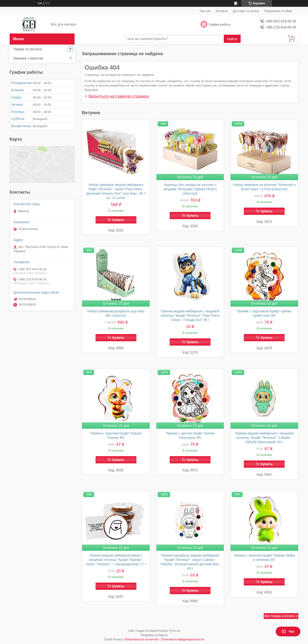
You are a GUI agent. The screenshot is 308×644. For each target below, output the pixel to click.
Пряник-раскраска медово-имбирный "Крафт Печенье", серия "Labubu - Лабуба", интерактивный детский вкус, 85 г (190, 562)
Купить (118, 220)
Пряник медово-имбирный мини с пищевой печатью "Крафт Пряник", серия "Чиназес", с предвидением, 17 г (116, 560)
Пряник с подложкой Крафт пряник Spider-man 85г (264, 313)
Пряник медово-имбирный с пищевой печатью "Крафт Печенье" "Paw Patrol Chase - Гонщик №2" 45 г (190, 315)
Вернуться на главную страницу (119, 96)
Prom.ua (175, 631)
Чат (288, 631)
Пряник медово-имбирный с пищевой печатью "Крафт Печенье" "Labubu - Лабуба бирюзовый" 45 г (264, 438)
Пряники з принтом (28, 58)
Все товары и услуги (279, 616)
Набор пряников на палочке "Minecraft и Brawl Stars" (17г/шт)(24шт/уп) (264, 187)
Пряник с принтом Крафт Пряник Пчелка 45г (116, 435)
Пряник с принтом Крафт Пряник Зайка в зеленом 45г (264, 558)
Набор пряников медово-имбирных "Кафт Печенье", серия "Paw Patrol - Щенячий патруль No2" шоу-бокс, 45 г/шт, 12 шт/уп (116, 191)
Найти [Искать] (232, 39)
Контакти (222, 11)
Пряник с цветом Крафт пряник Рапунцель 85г (190, 435)
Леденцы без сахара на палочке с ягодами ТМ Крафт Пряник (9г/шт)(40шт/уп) (190, 189)
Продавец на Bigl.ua (154, 635)
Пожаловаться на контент (142, 639)
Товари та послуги (27, 49)
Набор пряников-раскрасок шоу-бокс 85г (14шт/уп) (116, 313)
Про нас (205, 11)
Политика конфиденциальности (183, 639)
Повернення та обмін (278, 11)
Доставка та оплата (246, 11)
